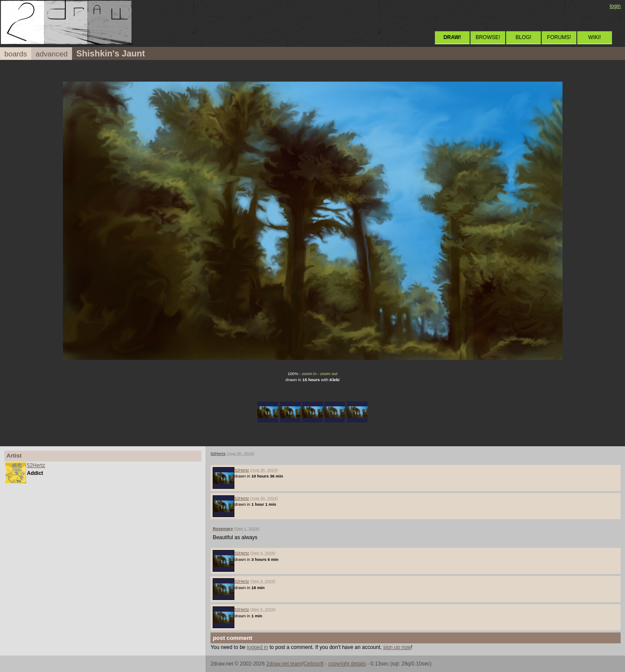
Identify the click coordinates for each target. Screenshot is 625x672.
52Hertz (36, 465)
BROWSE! (488, 37)
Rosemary (223, 529)
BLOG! (524, 37)
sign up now (397, 647)
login (615, 6)
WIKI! (594, 37)
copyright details (347, 664)
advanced (52, 54)
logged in (258, 647)
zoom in (309, 374)
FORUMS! (559, 37)
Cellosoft (314, 664)
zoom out (329, 374)
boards (16, 54)
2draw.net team (284, 664)
